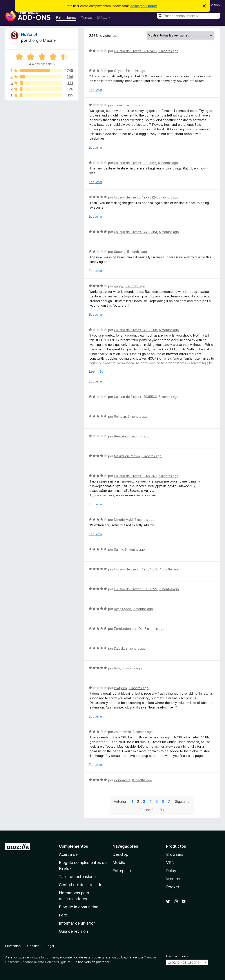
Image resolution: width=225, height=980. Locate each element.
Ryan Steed (123, 609)
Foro (63, 915)
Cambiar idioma (177, 956)
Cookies (33, 946)
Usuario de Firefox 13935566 (135, 397)
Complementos (73, 846)
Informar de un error (77, 923)
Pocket (173, 887)
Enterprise (122, 871)
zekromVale (122, 732)
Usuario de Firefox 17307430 (135, 51)
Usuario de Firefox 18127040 (135, 476)
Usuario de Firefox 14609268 (136, 330)
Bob (117, 668)
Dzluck (119, 648)
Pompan (120, 416)
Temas (86, 18)
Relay (171, 871)
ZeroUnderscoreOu (128, 629)
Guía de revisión (73, 931)
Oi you (119, 71)
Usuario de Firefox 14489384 (136, 232)
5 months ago (168, 51)
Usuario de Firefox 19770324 (135, 197)
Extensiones (66, 18)
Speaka (120, 252)
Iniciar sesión (210, 5)
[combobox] (189, 16)
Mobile (119, 863)
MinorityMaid (123, 520)
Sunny (119, 549)
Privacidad (13, 946)
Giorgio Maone (42, 40)
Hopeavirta (122, 780)
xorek (118, 105)
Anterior (120, 801)
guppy (119, 286)
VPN (170, 863)
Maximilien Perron (127, 456)
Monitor (173, 879)
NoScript (29, 34)
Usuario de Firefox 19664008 (136, 569)
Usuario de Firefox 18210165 (135, 163)
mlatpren (120, 688)
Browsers (175, 854)
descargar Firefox (144, 6)
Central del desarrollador (81, 885)
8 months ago (136, 648)
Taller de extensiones (78, 877)
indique (35, 957)
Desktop (120, 854)
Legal (50, 946)
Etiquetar (96, 90)
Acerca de (68, 854)
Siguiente (182, 801)
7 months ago (169, 569)
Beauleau (121, 436)
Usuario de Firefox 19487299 (136, 589)
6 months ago (139, 436)
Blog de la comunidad (79, 907)
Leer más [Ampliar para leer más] (96, 371)
